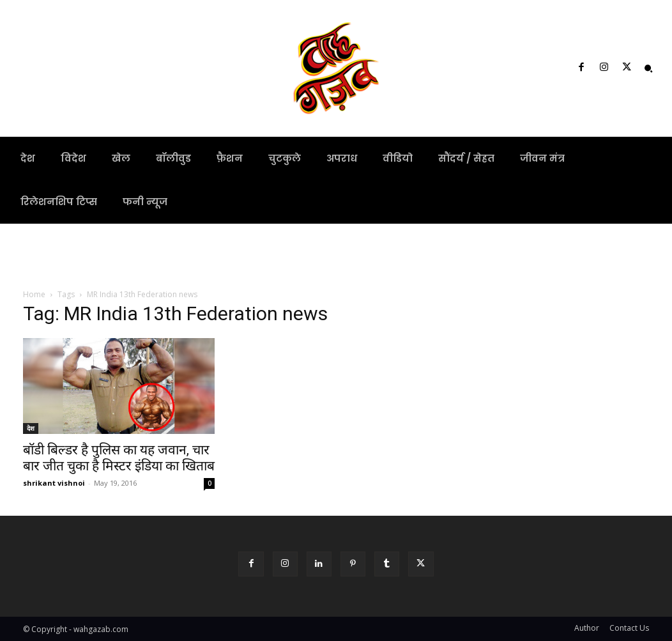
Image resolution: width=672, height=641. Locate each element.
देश (31, 428)
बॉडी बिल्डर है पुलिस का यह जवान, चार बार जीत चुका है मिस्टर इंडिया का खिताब (119, 458)
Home (34, 294)
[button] (648, 68)
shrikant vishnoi (54, 483)
